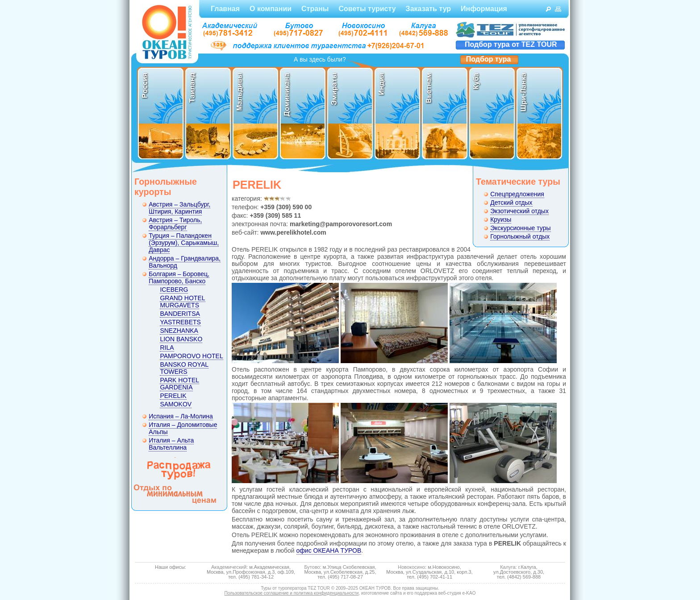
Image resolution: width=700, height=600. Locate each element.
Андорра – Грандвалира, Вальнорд (185, 262)
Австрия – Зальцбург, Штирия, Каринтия (179, 208)
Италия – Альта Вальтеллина (171, 444)
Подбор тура (489, 59)
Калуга (508, 567)
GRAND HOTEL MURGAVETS (182, 302)
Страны (315, 9)
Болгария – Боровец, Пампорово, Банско (179, 277)
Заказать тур (428, 9)
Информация (484, 9)
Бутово (312, 567)
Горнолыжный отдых (520, 236)
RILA (167, 348)
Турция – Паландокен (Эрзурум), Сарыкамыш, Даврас (184, 243)
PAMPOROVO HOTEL (191, 356)
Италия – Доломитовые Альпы (183, 428)
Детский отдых (511, 203)
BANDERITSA (180, 314)
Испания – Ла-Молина (181, 416)
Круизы (501, 219)
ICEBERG (174, 290)
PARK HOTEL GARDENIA (179, 384)
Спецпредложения (517, 194)
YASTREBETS (180, 322)
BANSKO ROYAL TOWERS (184, 368)
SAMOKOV (176, 404)
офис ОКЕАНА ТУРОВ (329, 550)
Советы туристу (367, 9)
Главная (225, 9)
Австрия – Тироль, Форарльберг (175, 223)
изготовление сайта (381, 593)
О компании (271, 9)
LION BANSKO (181, 339)
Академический (229, 567)
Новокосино (411, 567)
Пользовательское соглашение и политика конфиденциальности (292, 593)
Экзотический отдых (519, 211)
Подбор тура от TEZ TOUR (511, 44)
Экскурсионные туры (520, 228)
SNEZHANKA (179, 331)
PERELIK (173, 396)
